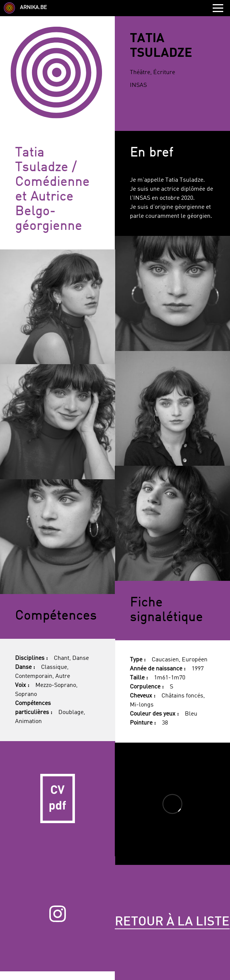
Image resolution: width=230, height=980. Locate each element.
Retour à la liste (172, 922)
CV (58, 799)
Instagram (58, 914)
